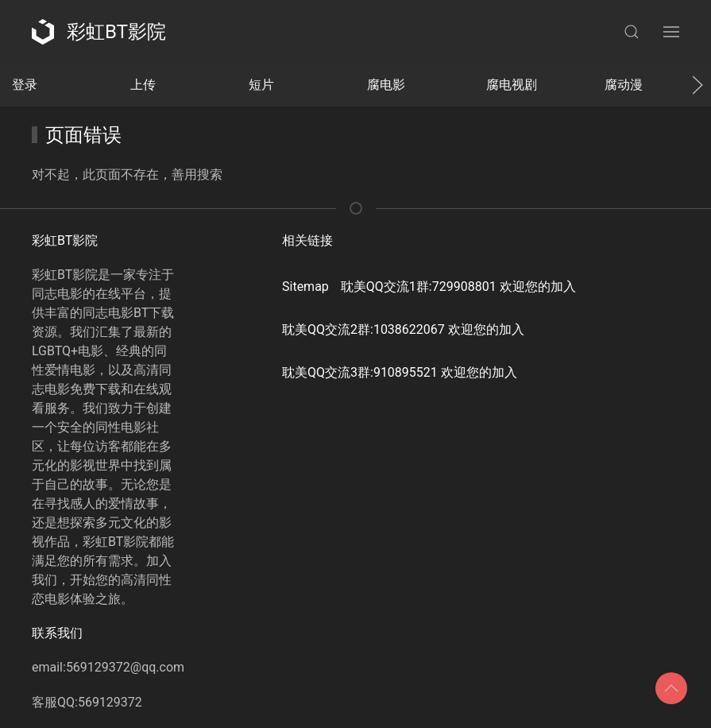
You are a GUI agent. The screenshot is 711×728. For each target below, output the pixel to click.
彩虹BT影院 (99, 32)
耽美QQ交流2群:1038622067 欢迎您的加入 (403, 329)
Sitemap (305, 287)
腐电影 (386, 85)
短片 (261, 85)
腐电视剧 (512, 85)
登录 (25, 85)
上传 (143, 85)
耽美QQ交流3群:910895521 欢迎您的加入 (400, 372)
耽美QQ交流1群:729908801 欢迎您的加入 (458, 287)
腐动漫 (624, 85)
